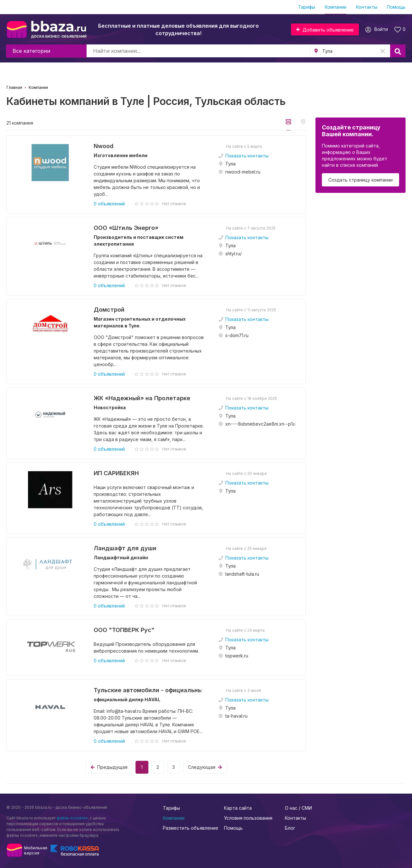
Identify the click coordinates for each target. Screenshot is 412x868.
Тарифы (307, 7)
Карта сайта (238, 808)
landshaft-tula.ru (242, 574)
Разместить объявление (191, 828)
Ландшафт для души (125, 548)
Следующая (205, 767)
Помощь (396, 7)
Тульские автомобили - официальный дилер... (150, 690)
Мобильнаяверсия (36, 850)
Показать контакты (247, 156)
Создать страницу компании (360, 180)
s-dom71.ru (237, 335)
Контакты (367, 7)
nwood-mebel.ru (243, 172)
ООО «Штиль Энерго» (126, 228)
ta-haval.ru (236, 716)
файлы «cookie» (72, 818)
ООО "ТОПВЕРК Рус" (124, 630)
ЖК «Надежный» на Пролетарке (142, 398)
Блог (290, 828)
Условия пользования (248, 818)
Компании (336, 7)
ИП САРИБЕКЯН (116, 473)
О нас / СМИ (298, 808)
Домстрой (109, 310)
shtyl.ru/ (234, 254)
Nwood (104, 146)
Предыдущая (109, 767)
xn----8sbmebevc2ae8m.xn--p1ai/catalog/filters (276, 424)
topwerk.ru (237, 656)
